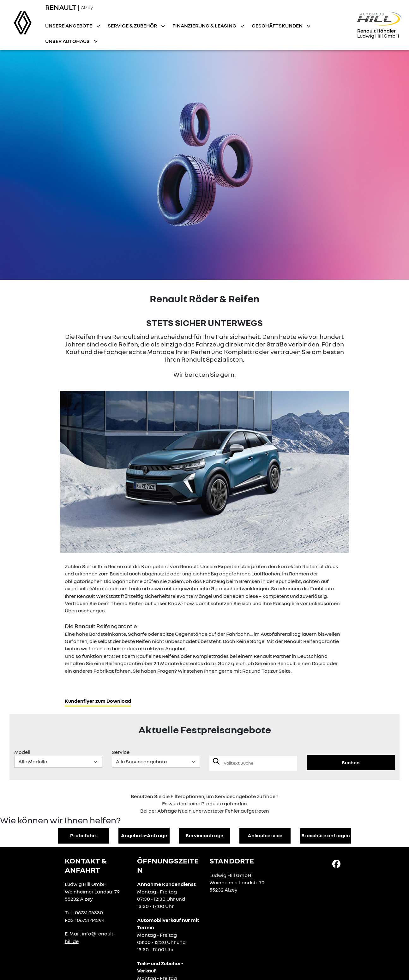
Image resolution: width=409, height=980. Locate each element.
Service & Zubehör (133, 26)
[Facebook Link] (336, 863)
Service (121, 752)
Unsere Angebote (69, 26)
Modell (22, 752)
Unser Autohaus (68, 41)
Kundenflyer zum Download (98, 701)
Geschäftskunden (278, 26)
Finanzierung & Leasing (205, 26)
